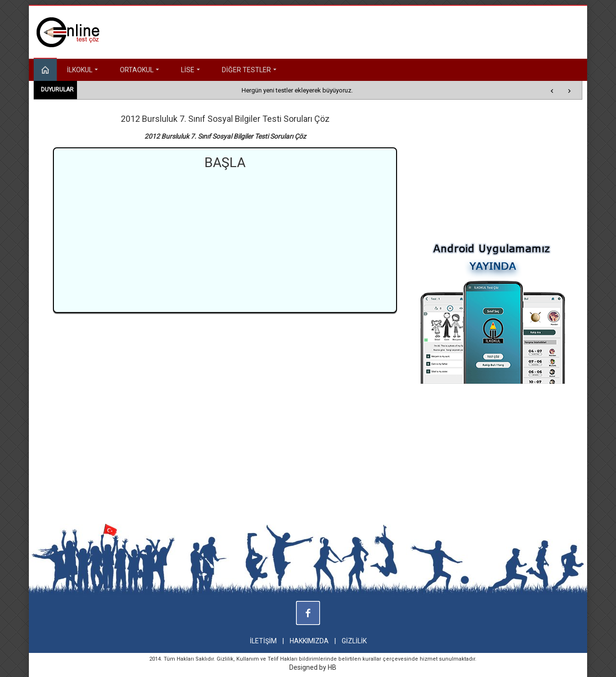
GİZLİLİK (354, 641)
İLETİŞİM (263, 641)
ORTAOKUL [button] (141, 70)
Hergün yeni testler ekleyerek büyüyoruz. (297, 90)
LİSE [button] (192, 70)
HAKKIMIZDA (309, 641)
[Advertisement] (225, 240)
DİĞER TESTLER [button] (250, 70)
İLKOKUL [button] (83, 70)
